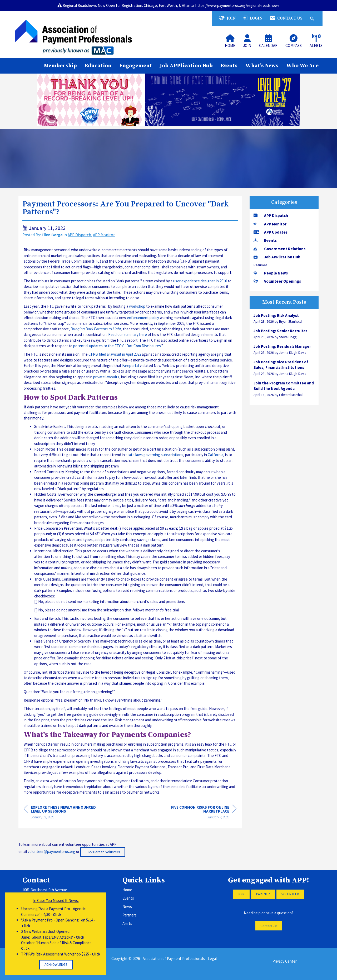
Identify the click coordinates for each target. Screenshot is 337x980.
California (215, 455)
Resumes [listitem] (260, 265)
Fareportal (131, 366)
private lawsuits (106, 377)
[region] (197, 813)
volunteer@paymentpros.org (51, 851)
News (127, 907)
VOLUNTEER (290, 894)
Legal (212, 959)
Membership (60, 66)
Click (57, 914)
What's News (262, 66)
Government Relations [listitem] (279, 249)
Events (229, 66)
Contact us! (269, 926)
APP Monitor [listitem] (270, 224)
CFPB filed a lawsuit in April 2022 (115, 354)
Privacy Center (285, 961)
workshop (137, 306)
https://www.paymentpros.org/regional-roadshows (237, 5)
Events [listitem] (265, 240)
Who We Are (302, 66)
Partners (130, 915)
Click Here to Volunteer (103, 852)
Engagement (136, 66)
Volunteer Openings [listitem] (277, 281)
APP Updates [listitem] (271, 232)
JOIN (241, 894)
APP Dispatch (79, 235)
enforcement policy (143, 318)
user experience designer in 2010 (200, 281)
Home (127, 890)
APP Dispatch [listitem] (271, 216)
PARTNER (263, 894)
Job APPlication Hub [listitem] (277, 257)
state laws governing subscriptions (154, 455)
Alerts (127, 923)
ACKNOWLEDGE (56, 965)
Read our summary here (128, 334)
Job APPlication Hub (186, 66)
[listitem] (284, 318)
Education (98, 66)
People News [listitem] (271, 273)
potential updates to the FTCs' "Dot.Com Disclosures (117, 346)
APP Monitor (104, 235)
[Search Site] (313, 18)
